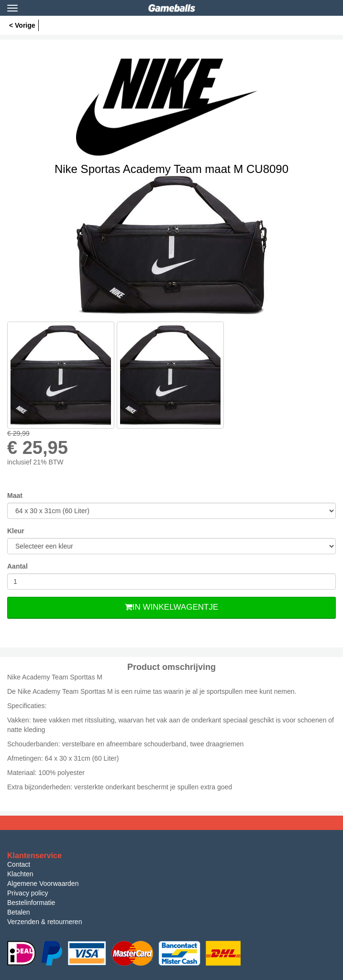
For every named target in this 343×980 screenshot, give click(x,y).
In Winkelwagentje (171, 607)
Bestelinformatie (31, 903)
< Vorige (22, 25)
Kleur (16, 531)
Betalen (18, 912)
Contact (19, 864)
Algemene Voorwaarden (43, 883)
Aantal (17, 566)
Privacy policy (28, 893)
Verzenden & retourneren (44, 922)
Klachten (20, 874)
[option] (171, 245)
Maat (15, 495)
